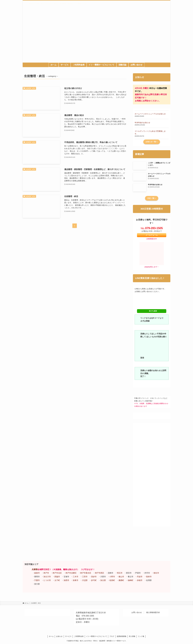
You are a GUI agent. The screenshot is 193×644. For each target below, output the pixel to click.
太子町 (57, 580)
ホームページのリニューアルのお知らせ (150, 114)
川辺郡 (85, 580)
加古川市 (47, 577)
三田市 (85, 577)
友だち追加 (152, 311)
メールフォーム (152, 235)
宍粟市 (37, 580)
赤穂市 (140, 580)
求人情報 (132, 636)
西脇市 (57, 577)
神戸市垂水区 (86, 573)
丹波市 (140, 577)
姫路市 (37, 573)
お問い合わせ (137, 612)
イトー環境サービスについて (97, 636)
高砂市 (94, 577)
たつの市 (47, 580)
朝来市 (149, 577)
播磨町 (121, 580)
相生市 (156, 573)
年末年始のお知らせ (142, 123)
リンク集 (141, 636)
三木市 (76, 577)
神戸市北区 (57, 573)
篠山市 (121, 577)
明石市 (120, 573)
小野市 (112, 577)
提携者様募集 (122, 636)
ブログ (112, 636)
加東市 (76, 580)
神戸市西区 (100, 573)
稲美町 (112, 580)
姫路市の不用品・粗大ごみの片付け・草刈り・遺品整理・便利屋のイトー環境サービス (58, 4)
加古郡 (103, 580)
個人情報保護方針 (153, 612)
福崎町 (131, 580)
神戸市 (46, 573)
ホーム (51, 636)
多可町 (94, 580)
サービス (68, 636)
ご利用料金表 (79, 636)
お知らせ (59, 636)
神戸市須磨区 (71, 573)
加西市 (66, 580)
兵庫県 (35, 569)
